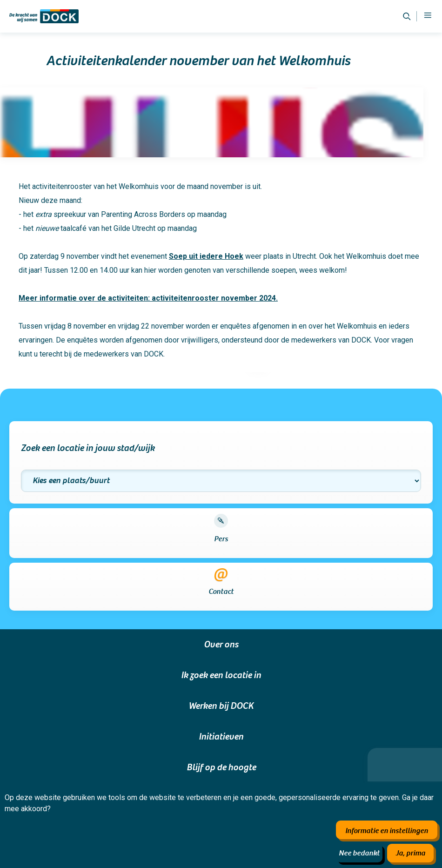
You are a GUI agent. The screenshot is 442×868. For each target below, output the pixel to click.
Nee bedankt (359, 853)
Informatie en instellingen (387, 831)
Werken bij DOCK (221, 706)
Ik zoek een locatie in (221, 675)
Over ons (221, 645)
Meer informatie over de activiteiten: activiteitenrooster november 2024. (148, 298)
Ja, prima (410, 853)
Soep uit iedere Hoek (206, 256)
